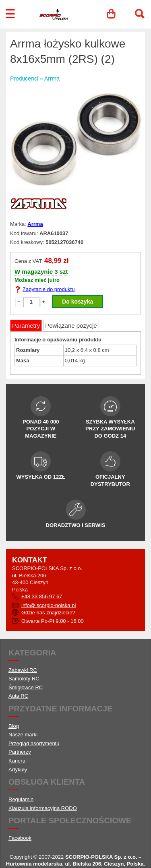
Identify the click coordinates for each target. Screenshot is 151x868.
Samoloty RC (24, 679)
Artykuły (18, 770)
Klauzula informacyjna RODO (43, 808)
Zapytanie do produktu (49, 289)
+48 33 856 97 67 (42, 596)
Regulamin (21, 799)
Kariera (17, 761)
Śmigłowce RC (26, 687)
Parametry (26, 325)
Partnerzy (20, 752)
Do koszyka (78, 302)
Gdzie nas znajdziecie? (48, 613)
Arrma (52, 79)
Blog (14, 726)
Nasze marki (23, 735)
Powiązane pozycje (71, 325)
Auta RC (18, 696)
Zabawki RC (23, 670)
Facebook (20, 838)
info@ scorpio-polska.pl (49, 605)
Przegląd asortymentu (34, 743)
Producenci (24, 79)
